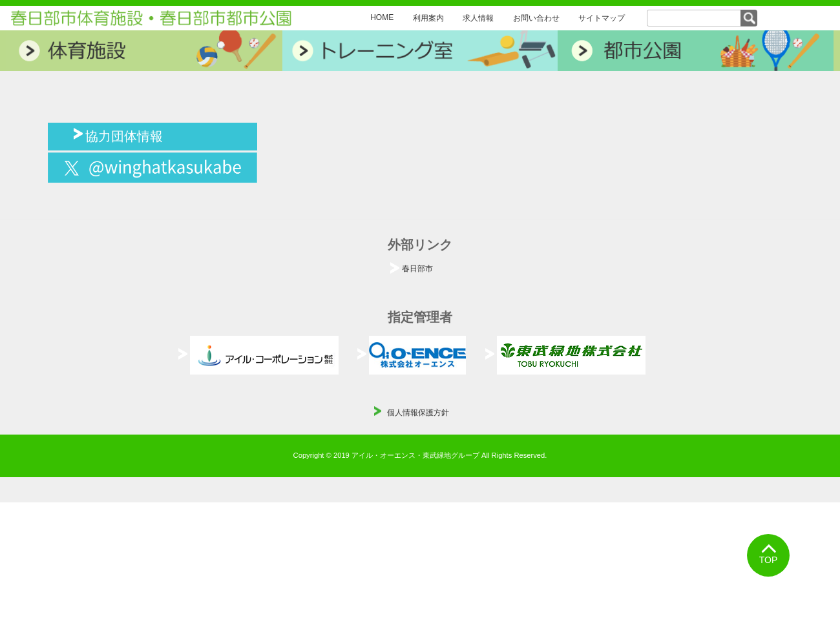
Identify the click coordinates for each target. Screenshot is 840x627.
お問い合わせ (536, 18)
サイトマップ (602, 18)
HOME (382, 17)
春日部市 (417, 269)
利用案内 (428, 18)
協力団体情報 (124, 135)
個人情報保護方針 (418, 413)
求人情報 (478, 18)
